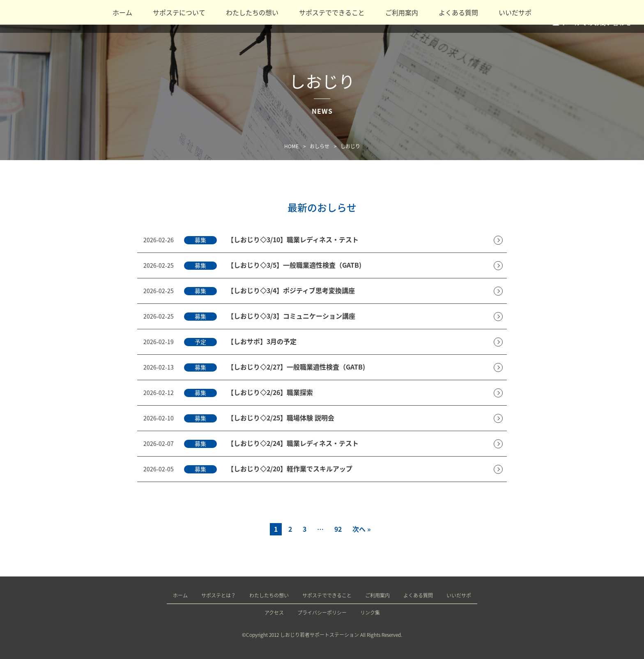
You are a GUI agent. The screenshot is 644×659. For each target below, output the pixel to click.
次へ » (361, 529)
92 (338, 529)
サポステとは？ (218, 595)
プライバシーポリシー (322, 613)
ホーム (122, 12)
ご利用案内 (402, 12)
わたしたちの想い (252, 12)
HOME (291, 146)
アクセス (274, 613)
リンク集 (370, 613)
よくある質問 (458, 12)
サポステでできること (332, 12)
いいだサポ (515, 12)
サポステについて (179, 12)
